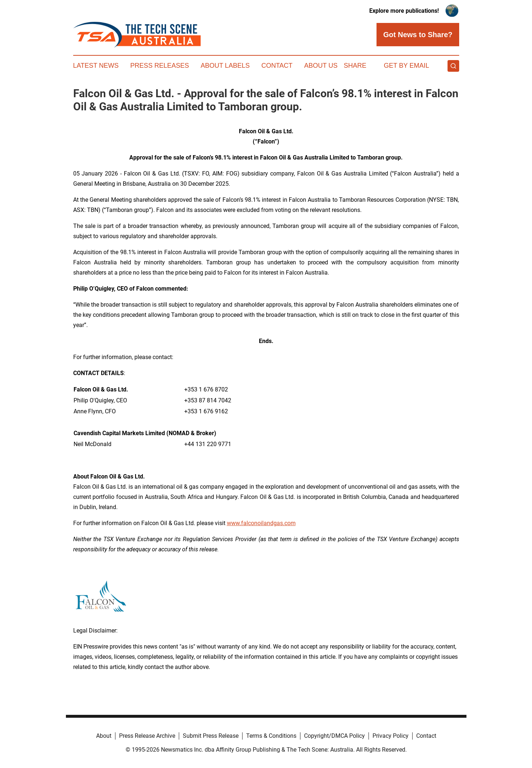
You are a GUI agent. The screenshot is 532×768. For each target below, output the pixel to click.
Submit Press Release (211, 736)
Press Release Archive (147, 736)
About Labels (225, 66)
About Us (321, 66)
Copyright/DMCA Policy (334, 736)
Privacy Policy (391, 736)
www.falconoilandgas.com (261, 523)
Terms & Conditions (271, 736)
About (104, 736)
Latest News (96, 66)
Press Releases (160, 66)
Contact (277, 66)
